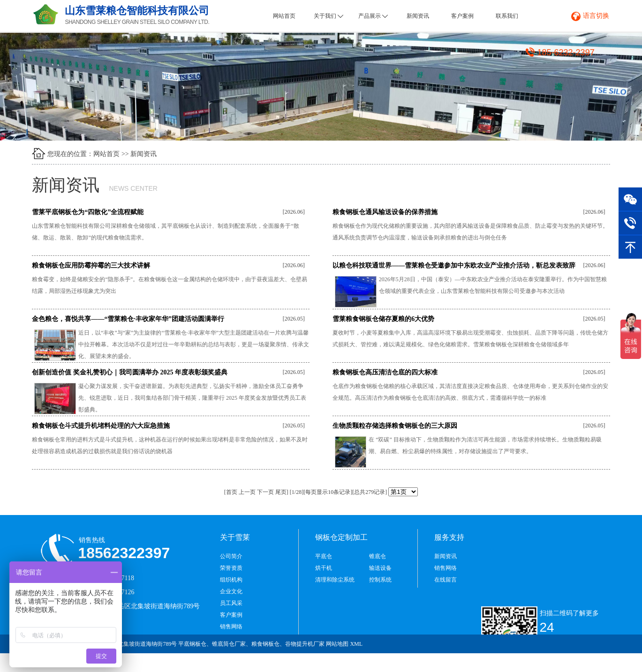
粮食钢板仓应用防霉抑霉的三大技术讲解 (91, 265)
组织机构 (231, 580)
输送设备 (380, 568)
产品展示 (373, 16)
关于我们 (329, 16)
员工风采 (231, 603)
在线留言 (446, 580)
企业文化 (231, 591)
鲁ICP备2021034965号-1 (574, 663)
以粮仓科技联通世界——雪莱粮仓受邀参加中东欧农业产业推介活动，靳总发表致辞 (454, 265)
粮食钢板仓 (265, 644)
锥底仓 (378, 556)
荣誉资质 (231, 568)
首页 (232, 492)
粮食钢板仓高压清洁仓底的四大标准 (385, 372)
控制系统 (380, 580)
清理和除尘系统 (335, 580)
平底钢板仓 (192, 644)
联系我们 (507, 16)
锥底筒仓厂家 (229, 644)
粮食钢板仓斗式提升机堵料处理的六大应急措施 (101, 426)
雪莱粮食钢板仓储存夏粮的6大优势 (383, 319)
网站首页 (284, 16)
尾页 (281, 492)
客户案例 (462, 16)
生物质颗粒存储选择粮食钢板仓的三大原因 (395, 426)
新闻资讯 (418, 16)
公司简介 (231, 556)
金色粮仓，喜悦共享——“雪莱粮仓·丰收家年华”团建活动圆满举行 (128, 319)
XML (356, 644)
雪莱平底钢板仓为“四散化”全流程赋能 (88, 212)
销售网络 (231, 627)
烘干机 (324, 568)
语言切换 (596, 16)
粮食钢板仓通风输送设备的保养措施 (385, 212)
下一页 (265, 492)
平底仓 (324, 556)
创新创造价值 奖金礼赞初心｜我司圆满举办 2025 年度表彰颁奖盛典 (130, 372)
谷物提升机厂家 (305, 644)
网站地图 (337, 644)
